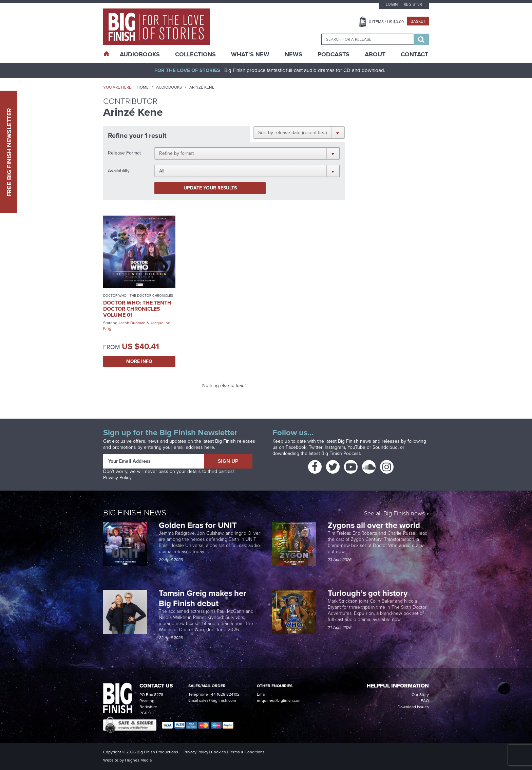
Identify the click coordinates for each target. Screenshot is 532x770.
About (375, 54)
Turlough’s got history (369, 593)
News (293, 54)
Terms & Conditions (247, 752)
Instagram (335, 447)
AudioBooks (140, 54)
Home (143, 87)
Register (413, 4)
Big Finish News (135, 513)
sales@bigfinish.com (218, 700)
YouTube (356, 447)
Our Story (420, 695)
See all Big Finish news (394, 514)
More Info (139, 361)
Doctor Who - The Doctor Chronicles (138, 296)
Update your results (210, 188)
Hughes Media (138, 760)
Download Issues (413, 707)
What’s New (250, 54)
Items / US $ (386, 22)
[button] (299, 132)
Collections (195, 54)
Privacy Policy (117, 478)
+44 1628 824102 (224, 694)
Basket (418, 21)
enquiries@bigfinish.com (279, 700)
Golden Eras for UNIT (199, 525)
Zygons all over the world (375, 525)
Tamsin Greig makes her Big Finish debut (203, 598)
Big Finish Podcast (341, 453)
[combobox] (367, 39)
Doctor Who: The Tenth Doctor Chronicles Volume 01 (137, 309)
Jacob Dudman (132, 323)
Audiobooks (169, 87)
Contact (414, 54)
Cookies (218, 752)
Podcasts (334, 54)
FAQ (425, 701)
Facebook (296, 447)
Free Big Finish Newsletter (9, 152)
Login (392, 4)
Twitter (316, 447)
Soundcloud (385, 447)
